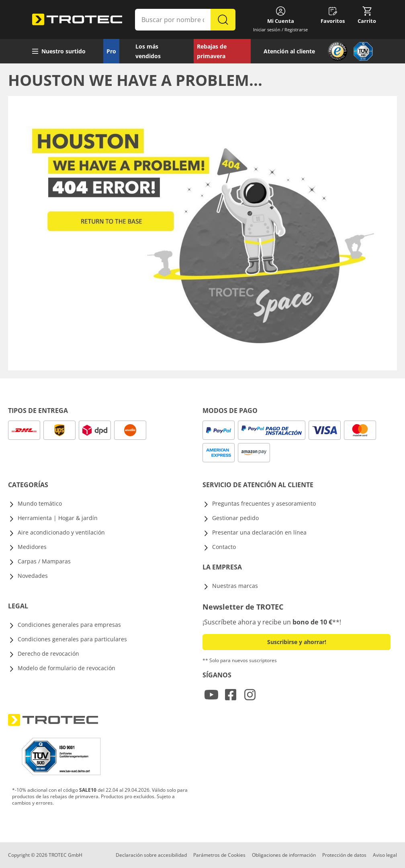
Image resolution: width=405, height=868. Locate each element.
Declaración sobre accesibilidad (151, 855)
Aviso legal (385, 855)
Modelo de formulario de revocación (66, 668)
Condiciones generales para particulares (72, 639)
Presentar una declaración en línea (259, 532)
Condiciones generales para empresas (69, 625)
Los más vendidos (148, 51)
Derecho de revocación (48, 654)
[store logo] (77, 20)
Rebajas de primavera (212, 51)
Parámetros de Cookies (219, 855)
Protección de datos (344, 855)
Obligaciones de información (284, 855)
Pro (111, 51)
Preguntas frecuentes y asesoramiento (264, 503)
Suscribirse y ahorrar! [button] (297, 642)
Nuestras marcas (235, 586)
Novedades (33, 576)
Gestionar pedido (235, 518)
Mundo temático (40, 503)
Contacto (224, 547)
